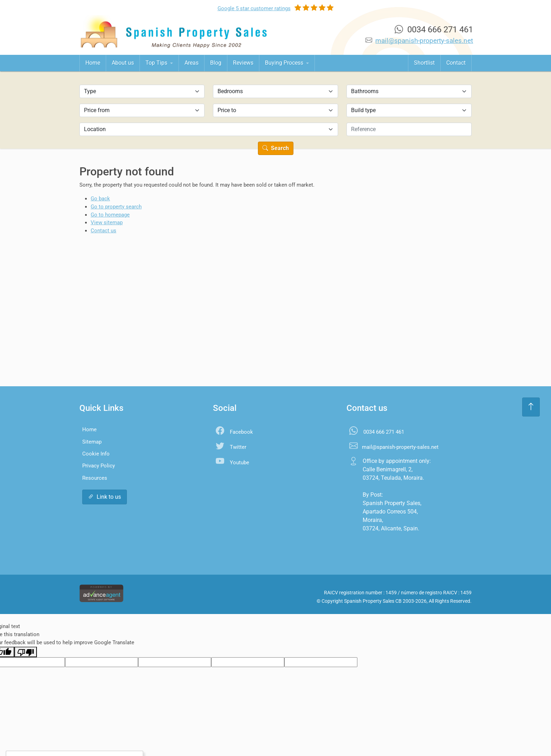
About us (123, 63)
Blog (216, 63)
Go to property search (116, 207)
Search (276, 148)
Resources (95, 478)
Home (93, 63)
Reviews (243, 63)
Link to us (105, 497)
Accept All (58, 736)
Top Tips (157, 63)
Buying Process (285, 63)
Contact (456, 63)
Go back (100, 199)
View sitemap (107, 222)
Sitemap (92, 442)
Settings (94, 736)
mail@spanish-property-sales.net (424, 41)
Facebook (241, 432)
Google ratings (254, 8)
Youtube (239, 463)
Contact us (103, 231)
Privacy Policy (99, 466)
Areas (192, 63)
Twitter (238, 447)
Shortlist (424, 63)
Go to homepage (110, 215)
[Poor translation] (26, 652)
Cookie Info (96, 454)
